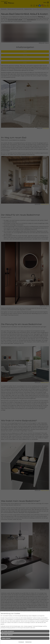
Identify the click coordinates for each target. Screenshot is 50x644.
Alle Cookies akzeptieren (8, 631)
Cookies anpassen (6, 638)
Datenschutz (28, 642)
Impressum (21, 642)
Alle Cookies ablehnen (7, 635)
